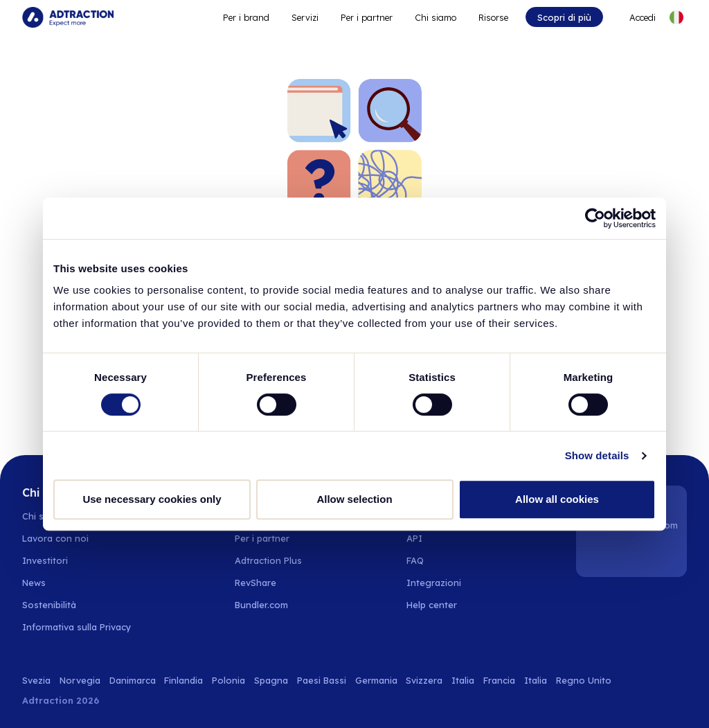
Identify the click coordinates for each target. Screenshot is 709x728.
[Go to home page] (68, 17)
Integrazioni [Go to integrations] (434, 583)
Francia (499, 680)
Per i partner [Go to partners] (262, 538)
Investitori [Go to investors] (45, 560)
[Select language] (676, 17)
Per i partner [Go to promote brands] (367, 17)
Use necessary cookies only (152, 499)
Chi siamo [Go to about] (436, 17)
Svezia (36, 680)
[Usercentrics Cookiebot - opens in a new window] (595, 218)
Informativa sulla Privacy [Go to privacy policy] (77, 627)
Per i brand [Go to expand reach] (246, 17)
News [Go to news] (34, 583)
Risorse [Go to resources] (493, 17)
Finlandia (183, 680)
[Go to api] (439, 538)
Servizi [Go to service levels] (305, 17)
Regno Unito (584, 680)
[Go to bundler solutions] (269, 605)
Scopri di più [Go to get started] (564, 17)
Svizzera (424, 680)
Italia (463, 680)
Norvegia (80, 680)
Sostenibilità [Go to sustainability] (49, 605)
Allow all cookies (557, 499)
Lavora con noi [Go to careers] (55, 538)
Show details (597, 455)
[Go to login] (635, 17)
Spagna (271, 680)
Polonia (228, 680)
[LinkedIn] (598, 555)
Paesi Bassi (322, 680)
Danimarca (133, 680)
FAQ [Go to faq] (415, 560)
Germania (376, 680)
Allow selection (354, 499)
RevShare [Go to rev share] (255, 583)
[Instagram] (634, 555)
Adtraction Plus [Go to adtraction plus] (268, 560)
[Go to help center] (439, 605)
